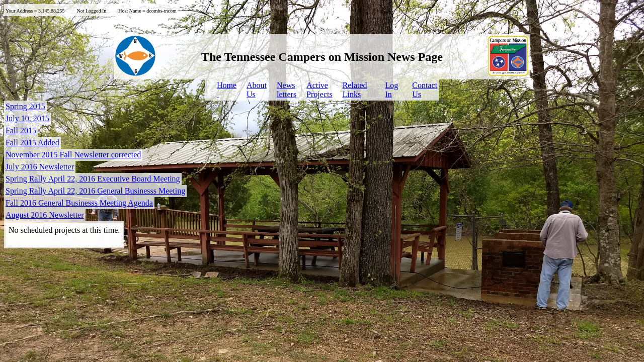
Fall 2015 (21, 130)
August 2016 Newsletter (45, 215)
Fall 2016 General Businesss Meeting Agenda (79, 203)
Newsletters (287, 90)
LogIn (392, 90)
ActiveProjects (319, 90)
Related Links (355, 90)
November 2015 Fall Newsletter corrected (73, 155)
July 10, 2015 (27, 118)
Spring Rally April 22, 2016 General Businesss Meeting (95, 191)
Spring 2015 (25, 106)
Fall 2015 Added (32, 143)
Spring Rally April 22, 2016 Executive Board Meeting (93, 179)
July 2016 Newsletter (40, 167)
